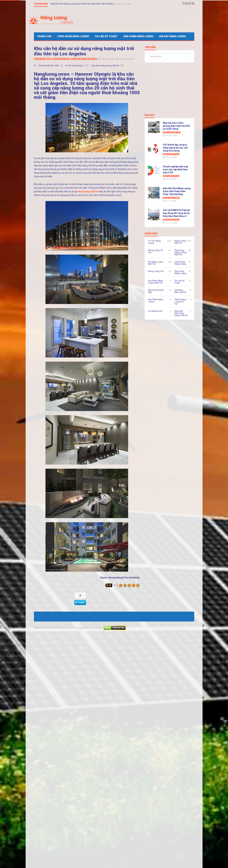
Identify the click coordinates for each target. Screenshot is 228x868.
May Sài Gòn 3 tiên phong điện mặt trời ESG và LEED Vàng (176, 126)
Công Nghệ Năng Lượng (73, 36)
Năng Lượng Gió (156, 271)
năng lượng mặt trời (88, 191)
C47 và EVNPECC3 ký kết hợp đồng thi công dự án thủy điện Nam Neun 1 (176, 213)
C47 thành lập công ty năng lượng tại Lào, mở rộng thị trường (175, 148)
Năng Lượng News (126, 59)
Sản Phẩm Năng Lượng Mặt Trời (155, 282)
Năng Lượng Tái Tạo (171, 154)
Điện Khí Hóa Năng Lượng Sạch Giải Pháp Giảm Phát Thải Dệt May (82, 4)
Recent (150, 115)
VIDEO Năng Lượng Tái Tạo (180, 302)
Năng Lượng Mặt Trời (172, 132)
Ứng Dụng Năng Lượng (180, 272)
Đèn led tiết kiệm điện (43, 59)
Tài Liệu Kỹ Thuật (106, 36)
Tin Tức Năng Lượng (61, 59)
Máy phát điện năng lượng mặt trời (181, 313)
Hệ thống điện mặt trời (180, 291)
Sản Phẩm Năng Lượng (138, 36)
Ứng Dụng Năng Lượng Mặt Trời (84, 59)
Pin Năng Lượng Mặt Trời (155, 263)
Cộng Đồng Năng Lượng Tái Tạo (66, 628)
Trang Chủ (44, 36)
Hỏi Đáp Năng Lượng (173, 36)
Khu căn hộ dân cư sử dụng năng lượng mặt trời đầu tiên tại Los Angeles (84, 51)
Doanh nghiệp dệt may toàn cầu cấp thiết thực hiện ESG (175, 170)
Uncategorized (155, 311)
